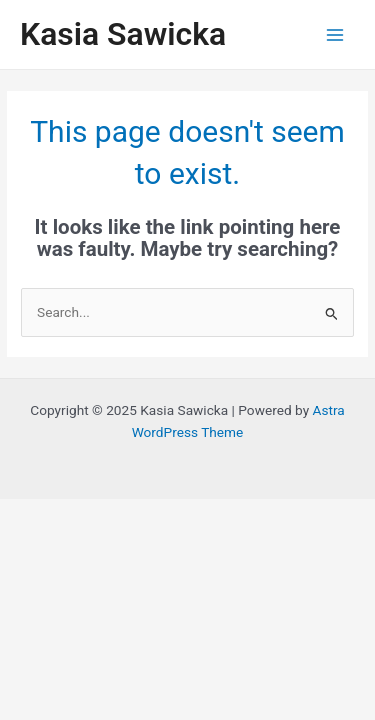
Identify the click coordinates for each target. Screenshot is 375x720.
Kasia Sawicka (123, 34)
